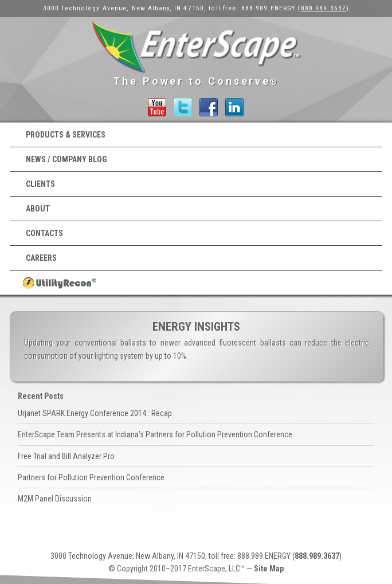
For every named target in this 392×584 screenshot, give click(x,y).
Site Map (269, 569)
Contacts (44, 233)
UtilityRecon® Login (196, 283)
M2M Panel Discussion (55, 499)
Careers (41, 258)
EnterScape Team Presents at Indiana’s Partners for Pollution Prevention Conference (155, 434)
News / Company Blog (66, 159)
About (38, 209)
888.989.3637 (324, 8)
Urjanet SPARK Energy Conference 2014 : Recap (95, 413)
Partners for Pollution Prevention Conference (91, 477)
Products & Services (66, 135)
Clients (40, 184)
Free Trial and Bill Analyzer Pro (66, 456)
